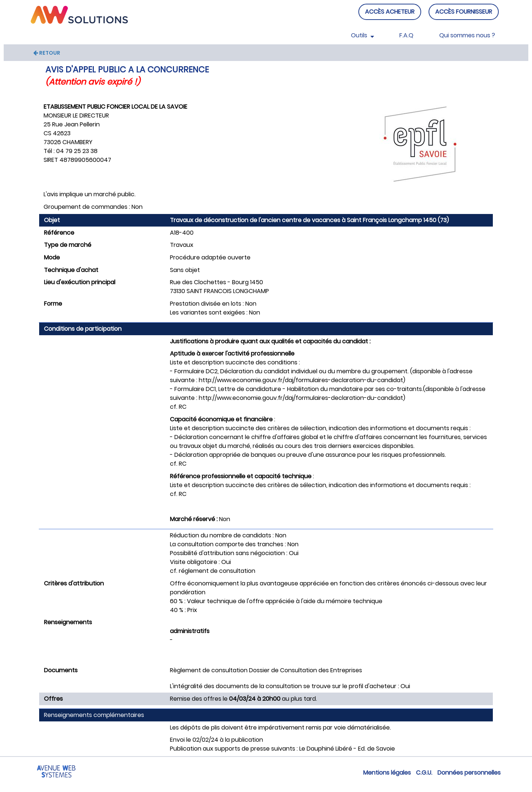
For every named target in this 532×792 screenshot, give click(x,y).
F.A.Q (406, 35)
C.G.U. (424, 773)
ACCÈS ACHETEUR (390, 12)
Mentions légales (387, 773)
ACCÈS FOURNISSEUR (464, 12)
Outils (362, 35)
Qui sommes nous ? (467, 35)
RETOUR (47, 53)
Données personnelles (469, 773)
